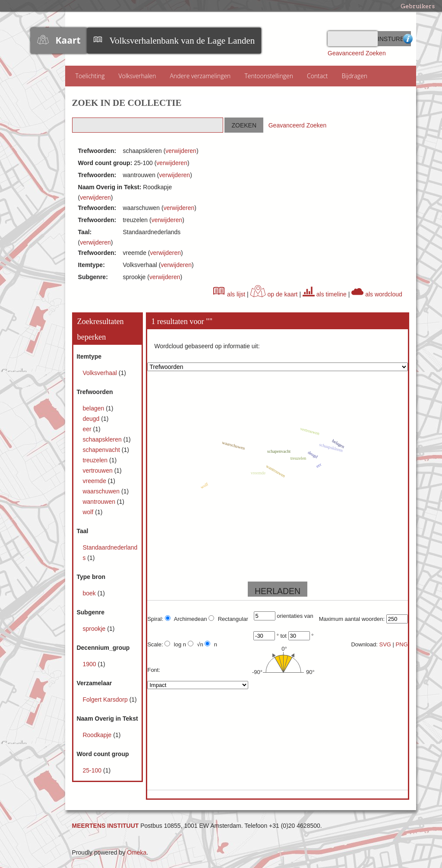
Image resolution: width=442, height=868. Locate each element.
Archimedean (186, 619)
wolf (89, 512)
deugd (92, 419)
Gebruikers (418, 6)
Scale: (155, 644)
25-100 (93, 770)
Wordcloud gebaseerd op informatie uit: (207, 346)
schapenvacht (102, 450)
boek (90, 593)
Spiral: (155, 619)
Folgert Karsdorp (106, 699)
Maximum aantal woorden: (352, 619)
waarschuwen (102, 491)
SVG (385, 644)
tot (283, 636)
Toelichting (90, 76)
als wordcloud (377, 294)
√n (196, 644)
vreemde (95, 481)
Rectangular (228, 619)
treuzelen (96, 460)
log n (175, 644)
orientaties (290, 616)
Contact (317, 76)
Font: (154, 670)
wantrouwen (99, 502)
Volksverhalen (137, 76)
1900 (90, 664)
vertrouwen (98, 471)
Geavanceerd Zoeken (357, 53)
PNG (402, 644)
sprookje (95, 629)
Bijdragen (355, 76)
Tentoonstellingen (269, 76)
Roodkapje (98, 735)
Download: (364, 644)
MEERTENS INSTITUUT (106, 826)
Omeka (137, 852)
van (309, 616)
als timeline (325, 294)
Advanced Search (407, 39)
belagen (94, 408)
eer (88, 429)
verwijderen (181, 151)
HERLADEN (278, 591)
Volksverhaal (100, 373)
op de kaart (274, 294)
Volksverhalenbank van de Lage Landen (182, 41)
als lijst (229, 294)
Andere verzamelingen (200, 76)
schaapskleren (103, 439)
